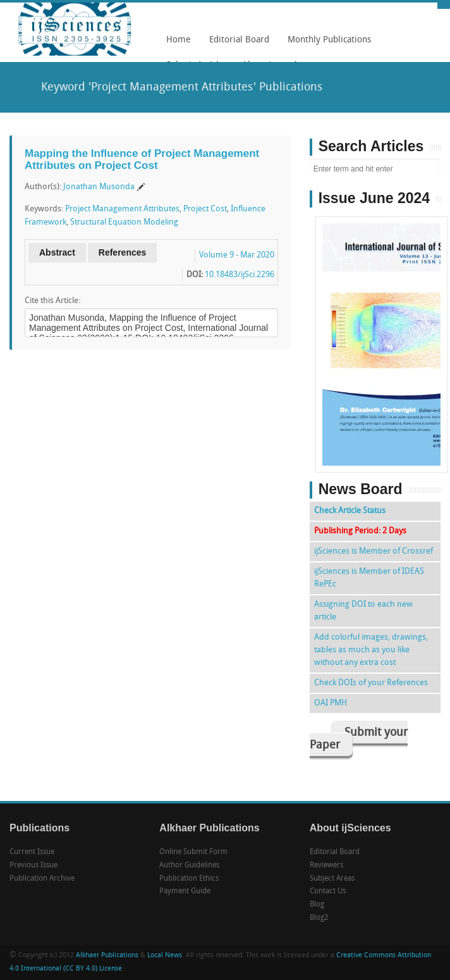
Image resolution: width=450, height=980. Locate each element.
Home (179, 40)
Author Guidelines (189, 865)
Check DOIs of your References (371, 683)
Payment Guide (185, 891)
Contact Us (328, 891)
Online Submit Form (193, 852)
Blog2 (319, 918)
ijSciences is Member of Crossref (374, 551)
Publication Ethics (189, 879)
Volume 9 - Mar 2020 (237, 255)
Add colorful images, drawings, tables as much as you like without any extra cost (371, 650)
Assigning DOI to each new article (363, 611)
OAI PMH (331, 703)
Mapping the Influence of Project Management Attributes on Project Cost (142, 159)
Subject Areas (332, 879)
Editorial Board (236, 44)
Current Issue (32, 852)
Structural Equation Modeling (124, 222)
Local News (165, 956)
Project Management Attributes (122, 209)
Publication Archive (42, 879)
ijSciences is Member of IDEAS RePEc (369, 578)
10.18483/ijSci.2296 (240, 275)
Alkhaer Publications (107, 956)
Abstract (57, 252)
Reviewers (326, 865)
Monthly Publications (326, 44)
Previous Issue (33, 865)
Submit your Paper (359, 739)
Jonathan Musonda (99, 187)
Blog (317, 905)
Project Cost (205, 209)
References (123, 252)
